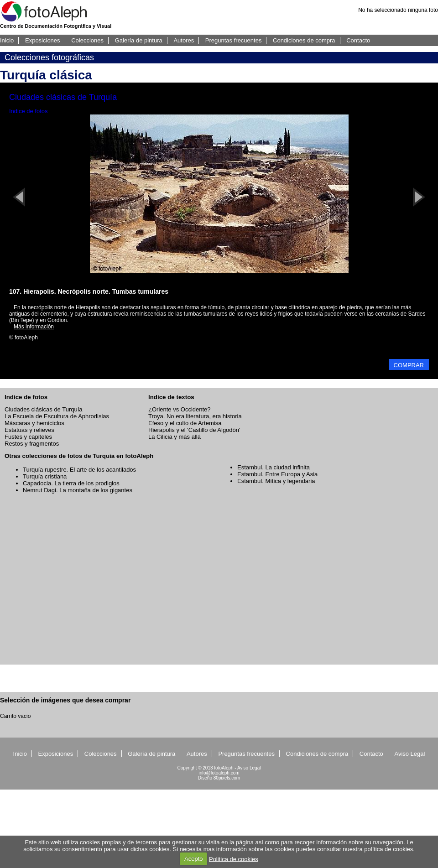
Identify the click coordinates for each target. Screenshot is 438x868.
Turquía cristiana (45, 476)
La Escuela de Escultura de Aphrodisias (57, 416)
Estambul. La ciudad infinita (274, 467)
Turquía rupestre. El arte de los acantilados (79, 470)
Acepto (193, 859)
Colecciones (87, 40)
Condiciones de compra (304, 40)
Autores (184, 40)
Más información (34, 327)
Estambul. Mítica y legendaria (276, 481)
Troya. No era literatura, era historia (195, 416)
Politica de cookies (234, 859)
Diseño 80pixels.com (219, 778)
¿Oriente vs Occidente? (180, 409)
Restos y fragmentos (32, 444)
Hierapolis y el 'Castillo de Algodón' (194, 430)
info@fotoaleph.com (219, 773)
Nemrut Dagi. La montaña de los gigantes (78, 490)
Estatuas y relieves (29, 430)
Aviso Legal (409, 754)
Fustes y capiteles (28, 437)
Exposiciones (43, 40)
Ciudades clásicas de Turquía (44, 409)
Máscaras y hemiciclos (34, 423)
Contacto (358, 40)
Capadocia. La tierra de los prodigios (71, 483)
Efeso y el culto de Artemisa (185, 423)
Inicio (7, 40)
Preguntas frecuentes (234, 40)
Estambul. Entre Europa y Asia (277, 474)
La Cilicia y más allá (175, 437)
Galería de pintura (139, 40)
